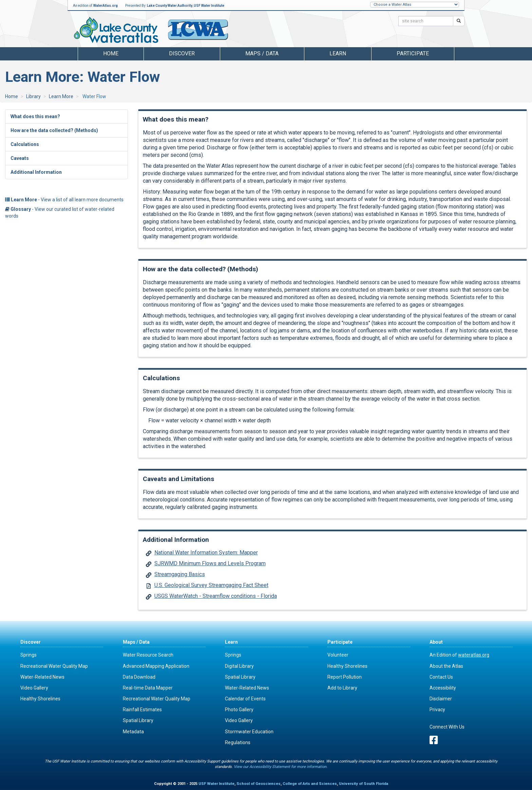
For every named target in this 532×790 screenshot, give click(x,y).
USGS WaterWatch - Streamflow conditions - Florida (216, 596)
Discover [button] (182, 53)
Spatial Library (138, 720)
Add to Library (342, 688)
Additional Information (36, 172)
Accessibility (443, 688)
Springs (28, 655)
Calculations (25, 144)
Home (111, 53)
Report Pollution (345, 677)
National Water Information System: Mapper (206, 553)
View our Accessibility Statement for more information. (281, 767)
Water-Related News (42, 677)
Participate (340, 642)
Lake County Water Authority (170, 6)
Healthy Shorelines (40, 699)
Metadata (133, 732)
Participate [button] (413, 53)
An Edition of (459, 655)
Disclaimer (441, 699)
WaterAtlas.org (106, 6)
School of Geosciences (259, 784)
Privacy (437, 710)
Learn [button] (338, 53)
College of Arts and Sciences (310, 784)
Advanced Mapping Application (156, 666)
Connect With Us (447, 727)
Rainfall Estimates (142, 710)
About (436, 642)
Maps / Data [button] (262, 53)
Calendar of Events (245, 699)
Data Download (139, 677)
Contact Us (441, 677)
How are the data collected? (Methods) (54, 130)
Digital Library (239, 666)
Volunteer (338, 655)
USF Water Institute (209, 6)
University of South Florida (364, 784)
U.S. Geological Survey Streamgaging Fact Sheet (211, 585)
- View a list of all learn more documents (64, 200)
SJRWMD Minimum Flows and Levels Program (210, 563)
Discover (31, 642)
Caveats (20, 158)
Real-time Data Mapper (148, 688)
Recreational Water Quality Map (54, 666)
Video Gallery (34, 688)
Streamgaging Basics (180, 574)
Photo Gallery (239, 710)
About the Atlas (446, 666)
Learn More (61, 96)
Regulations (238, 742)
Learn (231, 642)
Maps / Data (136, 642)
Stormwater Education (249, 732)
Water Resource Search (148, 655)
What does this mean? (35, 116)
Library (33, 96)
